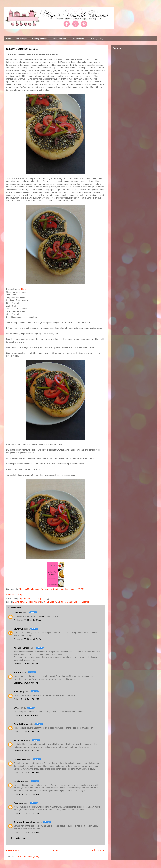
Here (23, 289)
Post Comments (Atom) (29, 857)
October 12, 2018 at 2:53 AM (26, 732)
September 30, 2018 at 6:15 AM (27, 620)
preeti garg (19, 692)
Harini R (17, 673)
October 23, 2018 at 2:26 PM (26, 832)
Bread (46, 602)
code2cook (19, 781)
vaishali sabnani (21, 648)
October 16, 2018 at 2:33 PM (26, 751)
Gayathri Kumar (21, 724)
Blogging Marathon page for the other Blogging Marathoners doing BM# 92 (52, 589)
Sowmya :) (19, 629)
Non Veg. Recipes (39, 39)
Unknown (18, 613)
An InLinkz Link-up (14, 595)
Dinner (69, 602)
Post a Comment (19, 838)
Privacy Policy (97, 39)
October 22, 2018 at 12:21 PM (27, 813)
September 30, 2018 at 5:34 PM (28, 639)
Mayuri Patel (19, 740)
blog (44, 616)
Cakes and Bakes (59, 39)
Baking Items (19, 602)
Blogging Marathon (34, 602)
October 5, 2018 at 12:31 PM (26, 699)
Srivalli (17, 708)
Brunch (62, 602)
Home (9, 39)
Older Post (99, 850)
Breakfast (54, 602)
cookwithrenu (20, 759)
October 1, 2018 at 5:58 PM (26, 664)
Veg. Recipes (22, 39)
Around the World (79, 39)
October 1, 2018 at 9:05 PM (26, 683)
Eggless (77, 602)
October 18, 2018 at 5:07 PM (26, 773)
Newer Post (13, 850)
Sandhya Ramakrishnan (25, 822)
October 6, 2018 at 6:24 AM (26, 715)
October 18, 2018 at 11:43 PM (27, 794)
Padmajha (18, 803)
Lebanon (85, 602)
